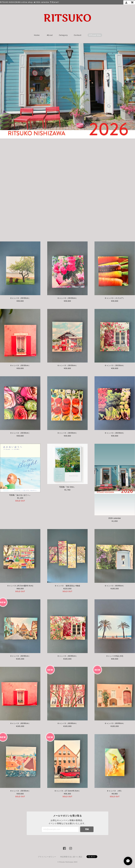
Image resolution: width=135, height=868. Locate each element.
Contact (78, 35)
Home (37, 35)
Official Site (95, 35)
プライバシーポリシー (47, 857)
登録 (87, 829)
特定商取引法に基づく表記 (71, 857)
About (50, 35)
